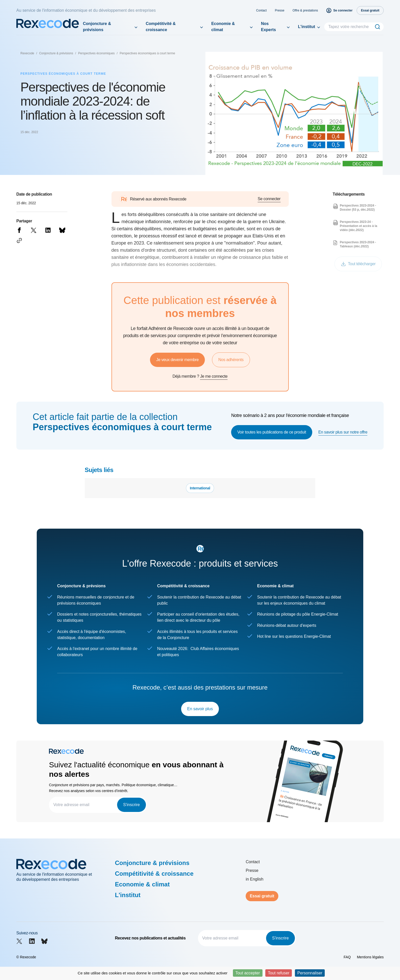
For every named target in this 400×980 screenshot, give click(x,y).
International (200, 488)
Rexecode (27, 53)
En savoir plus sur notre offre (343, 432)
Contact (261, 10)
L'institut (307, 27)
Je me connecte (214, 376)
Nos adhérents (231, 360)
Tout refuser (279, 973)
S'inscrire (132, 805)
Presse (279, 10)
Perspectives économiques (96, 53)
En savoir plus (200, 709)
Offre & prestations (305, 10)
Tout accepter (248, 973)
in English (254, 879)
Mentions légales (370, 957)
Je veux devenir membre (177, 360)
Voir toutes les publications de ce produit (272, 432)
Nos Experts (268, 27)
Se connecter (269, 199)
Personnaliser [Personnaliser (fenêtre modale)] (310, 973)
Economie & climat (223, 27)
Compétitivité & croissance (161, 27)
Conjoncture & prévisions (97, 27)
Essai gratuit (262, 896)
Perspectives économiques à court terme (147, 53)
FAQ (347, 957)
